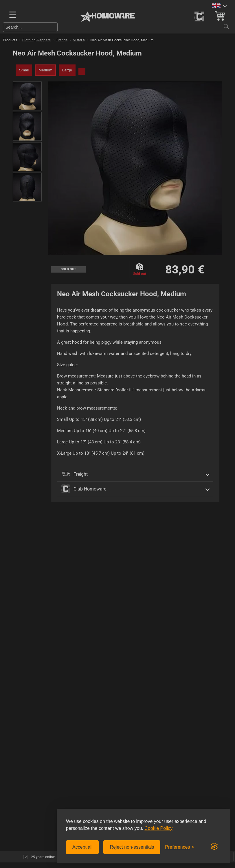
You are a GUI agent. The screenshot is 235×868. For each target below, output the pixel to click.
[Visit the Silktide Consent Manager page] (214, 847)
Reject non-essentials (132, 847)
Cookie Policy (158, 828)
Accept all (82, 847)
